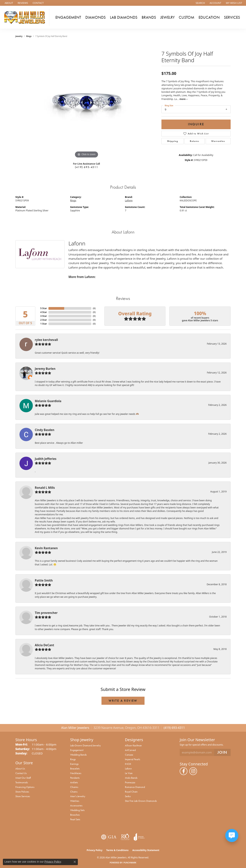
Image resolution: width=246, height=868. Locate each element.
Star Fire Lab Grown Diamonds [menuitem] (141, 801)
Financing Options (25, 787)
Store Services (23, 796)
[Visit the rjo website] (125, 837)
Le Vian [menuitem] (129, 773)
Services (232, 17)
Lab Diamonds (124, 17)
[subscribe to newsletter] (222, 752)
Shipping (173, 141)
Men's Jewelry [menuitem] (78, 796)
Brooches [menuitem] (75, 815)
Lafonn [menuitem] (128, 768)
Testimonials (22, 782)
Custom (187, 17)
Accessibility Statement (146, 850)
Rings (29, 36)
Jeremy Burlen (45, 369)
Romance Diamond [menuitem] (135, 787)
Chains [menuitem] (74, 792)
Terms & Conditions (117, 850)
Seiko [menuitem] (128, 796)
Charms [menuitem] (74, 787)
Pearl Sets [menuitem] (75, 819)
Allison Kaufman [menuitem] (133, 745)
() (94, 308)
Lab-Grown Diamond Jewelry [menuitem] (85, 745)
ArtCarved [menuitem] (130, 750)
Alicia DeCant (44, 645)
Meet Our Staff (23, 778)
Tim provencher (46, 613)
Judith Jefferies (46, 459)
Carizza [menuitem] (129, 755)
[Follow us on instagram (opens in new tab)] (193, 771)
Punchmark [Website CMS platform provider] (130, 863)
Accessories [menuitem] (76, 805)
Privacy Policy (95, 850)
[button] (200, 3)
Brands (149, 17)
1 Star (44, 324)
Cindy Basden (45, 430)
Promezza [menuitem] (130, 782)
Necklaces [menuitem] (76, 773)
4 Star (44, 312)
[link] (8, 3)
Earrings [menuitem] (74, 764)
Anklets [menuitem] (74, 782)
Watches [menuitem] (75, 801)
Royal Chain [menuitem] (131, 792)
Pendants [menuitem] (75, 778)
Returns (194, 141)
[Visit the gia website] (109, 837)
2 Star (44, 320)
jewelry (19, 36)
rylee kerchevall (46, 340)
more (184, 99)
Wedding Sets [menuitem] (77, 810)
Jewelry (167, 17)
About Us (20, 768)
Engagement (68, 17)
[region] (86, 101)
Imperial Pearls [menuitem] (133, 759)
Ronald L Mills (45, 488)
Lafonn (129, 200)
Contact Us (21, 773)
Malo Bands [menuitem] (131, 778)
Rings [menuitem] (73, 759)
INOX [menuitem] (128, 764)
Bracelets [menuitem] (75, 768)
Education (209, 17)
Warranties (218, 141)
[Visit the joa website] (139, 837)
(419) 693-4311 (86, 167)
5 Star (44, 308)
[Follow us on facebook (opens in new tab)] (184, 771)
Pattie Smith (44, 580)
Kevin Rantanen (46, 548)
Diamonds (96, 17)
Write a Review (123, 701)
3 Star (44, 316)
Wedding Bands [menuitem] (78, 755)
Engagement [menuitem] (77, 750)
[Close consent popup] (75, 862)
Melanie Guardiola (48, 401)
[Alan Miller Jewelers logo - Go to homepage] (26, 17)
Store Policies (22, 792)
